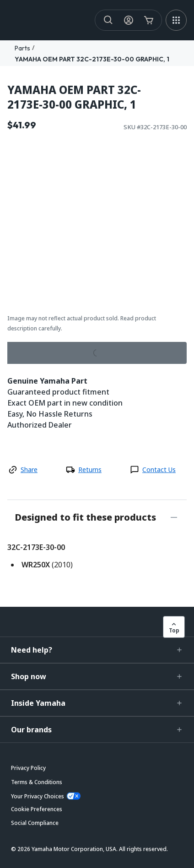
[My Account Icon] (129, 20)
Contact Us (159, 470)
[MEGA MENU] (176, 20)
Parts (22, 48)
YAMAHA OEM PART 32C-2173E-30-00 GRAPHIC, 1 (92, 59)
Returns (90, 470)
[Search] (108, 20)
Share (29, 470)
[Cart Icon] (149, 20)
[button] (97, 650)
